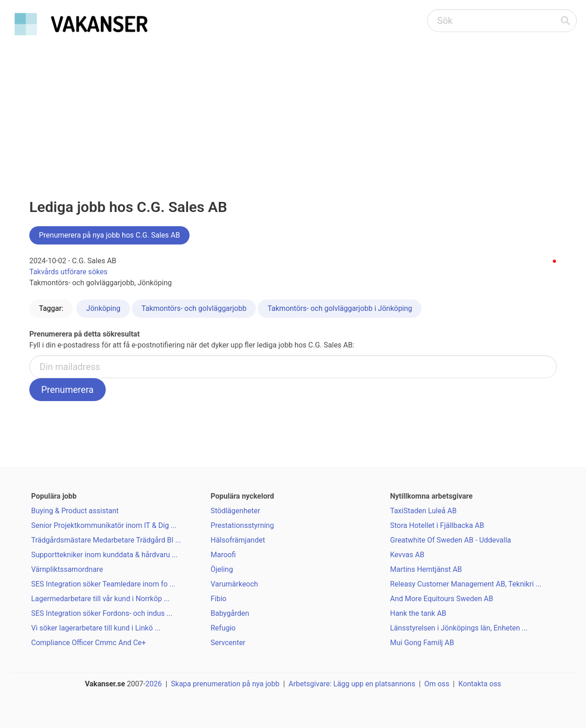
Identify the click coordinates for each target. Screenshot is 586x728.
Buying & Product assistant (75, 511)
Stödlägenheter (235, 511)
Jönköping (103, 308)
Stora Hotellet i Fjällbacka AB (437, 525)
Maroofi (223, 555)
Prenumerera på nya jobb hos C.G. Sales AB (109, 235)
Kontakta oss (480, 684)
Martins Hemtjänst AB (426, 569)
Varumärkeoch (234, 584)
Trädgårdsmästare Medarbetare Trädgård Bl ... (106, 540)
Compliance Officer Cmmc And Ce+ (89, 643)
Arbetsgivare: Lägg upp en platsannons (352, 684)
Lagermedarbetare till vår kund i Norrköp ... (100, 599)
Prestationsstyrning (242, 525)
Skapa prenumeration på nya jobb (225, 684)
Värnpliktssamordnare (67, 569)
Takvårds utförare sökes (68, 272)
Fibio (219, 599)
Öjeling (222, 569)
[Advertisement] (293, 108)
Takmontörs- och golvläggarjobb (194, 308)
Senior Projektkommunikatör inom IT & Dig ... (104, 525)
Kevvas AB (407, 555)
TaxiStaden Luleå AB (423, 511)
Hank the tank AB (418, 613)
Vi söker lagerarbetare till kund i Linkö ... (96, 628)
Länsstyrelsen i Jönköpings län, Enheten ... (459, 628)
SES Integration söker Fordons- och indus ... (102, 613)
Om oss (437, 684)
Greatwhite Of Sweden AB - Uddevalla (450, 540)
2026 (154, 684)
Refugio (223, 628)
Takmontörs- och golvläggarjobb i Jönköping (340, 308)
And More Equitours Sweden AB (442, 599)
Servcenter (228, 643)
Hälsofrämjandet (238, 540)
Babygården (230, 613)
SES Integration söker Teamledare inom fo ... (103, 584)
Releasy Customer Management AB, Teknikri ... (466, 584)
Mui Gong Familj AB (422, 643)
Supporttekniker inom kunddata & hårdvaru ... (104, 555)
